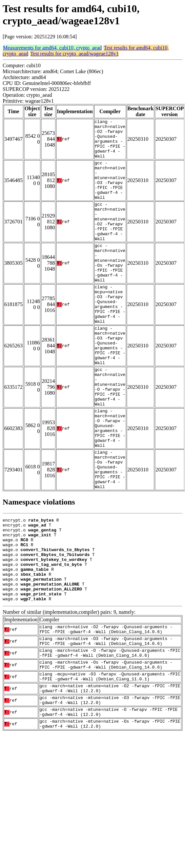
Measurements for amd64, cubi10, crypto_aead (52, 48)
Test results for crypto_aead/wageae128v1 (74, 54)
